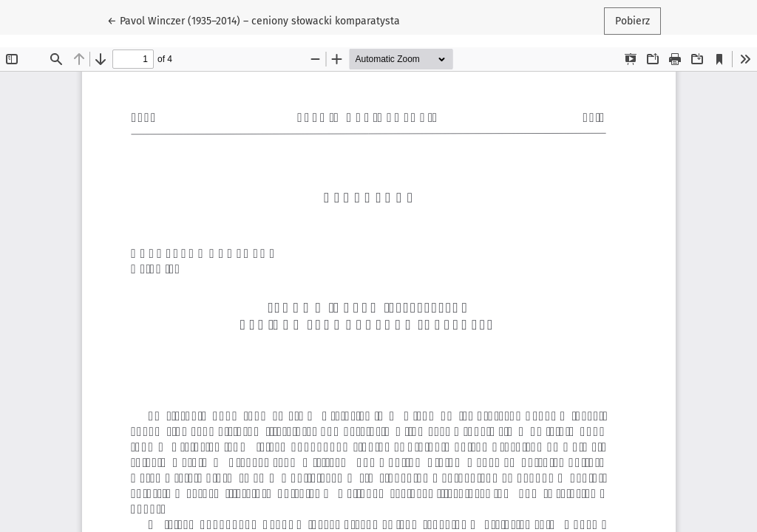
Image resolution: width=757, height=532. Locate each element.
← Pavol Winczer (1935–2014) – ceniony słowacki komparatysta (254, 20)
